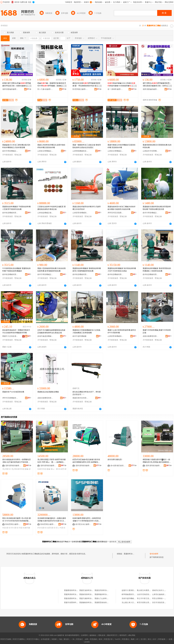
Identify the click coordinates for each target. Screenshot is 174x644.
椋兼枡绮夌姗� (44, 469)
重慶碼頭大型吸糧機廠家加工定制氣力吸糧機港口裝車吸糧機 (86, 331)
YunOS (117, 639)
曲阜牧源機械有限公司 (10, 213)
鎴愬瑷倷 (51, 528)
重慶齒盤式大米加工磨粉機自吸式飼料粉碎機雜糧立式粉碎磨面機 (16, 146)
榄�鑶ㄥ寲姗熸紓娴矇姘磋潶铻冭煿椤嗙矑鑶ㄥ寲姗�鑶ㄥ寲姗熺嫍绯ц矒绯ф (52, 85)
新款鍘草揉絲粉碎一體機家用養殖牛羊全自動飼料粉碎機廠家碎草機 (16, 331)
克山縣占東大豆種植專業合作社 (134, 603)
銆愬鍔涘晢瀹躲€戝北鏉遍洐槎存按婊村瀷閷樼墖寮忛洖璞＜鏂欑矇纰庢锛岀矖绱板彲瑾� (86, 461)
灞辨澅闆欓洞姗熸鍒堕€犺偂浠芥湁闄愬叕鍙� (13, 466)
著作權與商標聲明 (72, 635)
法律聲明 (84, 635)
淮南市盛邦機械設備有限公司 (133, 598)
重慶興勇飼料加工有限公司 (75, 594)
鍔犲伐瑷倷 (42, 528)
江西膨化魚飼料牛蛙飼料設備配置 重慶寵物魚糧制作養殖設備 (52, 208)
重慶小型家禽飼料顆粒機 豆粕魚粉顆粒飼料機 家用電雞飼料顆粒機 (52, 270)
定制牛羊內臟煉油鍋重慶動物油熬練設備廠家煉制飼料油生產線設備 (51, 331)
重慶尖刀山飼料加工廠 (103, 598)
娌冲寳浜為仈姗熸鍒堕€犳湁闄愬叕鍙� (83, 524)
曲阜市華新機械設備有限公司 (10, 151)
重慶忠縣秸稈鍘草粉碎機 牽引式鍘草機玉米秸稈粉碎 (87, 208)
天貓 (60, 639)
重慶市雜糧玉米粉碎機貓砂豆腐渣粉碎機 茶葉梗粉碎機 (122, 146)
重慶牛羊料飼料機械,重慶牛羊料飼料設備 (157, 331)
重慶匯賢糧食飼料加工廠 (104, 603)
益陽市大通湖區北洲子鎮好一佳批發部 (136, 590)
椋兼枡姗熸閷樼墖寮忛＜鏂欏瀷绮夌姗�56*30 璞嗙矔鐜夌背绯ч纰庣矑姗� (87, 520)
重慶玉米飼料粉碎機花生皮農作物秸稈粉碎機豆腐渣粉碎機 (51, 146)
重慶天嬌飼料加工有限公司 (90, 598)
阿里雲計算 (108, 639)
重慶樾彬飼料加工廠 (87, 603)
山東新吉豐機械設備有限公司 (45, 151)
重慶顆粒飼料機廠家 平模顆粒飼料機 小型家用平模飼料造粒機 (16, 208)
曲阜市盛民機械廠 (79, 336)
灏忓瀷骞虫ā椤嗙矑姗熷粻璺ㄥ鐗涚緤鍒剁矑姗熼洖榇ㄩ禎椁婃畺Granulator (157, 85)
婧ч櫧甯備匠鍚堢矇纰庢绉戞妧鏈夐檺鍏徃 (118, 466)
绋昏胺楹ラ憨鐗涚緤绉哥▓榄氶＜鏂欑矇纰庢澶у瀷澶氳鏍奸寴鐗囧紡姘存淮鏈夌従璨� (157, 461)
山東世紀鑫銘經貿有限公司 (163, 594)
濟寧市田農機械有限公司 (10, 398)
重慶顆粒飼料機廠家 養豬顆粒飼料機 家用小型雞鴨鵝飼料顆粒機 (87, 270)
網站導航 (132, 635)
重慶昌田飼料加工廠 (102, 590)
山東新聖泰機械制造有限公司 (80, 213)
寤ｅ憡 (29, 86)
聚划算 (66, 639)
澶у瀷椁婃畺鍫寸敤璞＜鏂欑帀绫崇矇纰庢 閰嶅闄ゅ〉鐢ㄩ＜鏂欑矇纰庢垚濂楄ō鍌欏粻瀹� (52, 461)
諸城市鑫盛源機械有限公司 (45, 336)
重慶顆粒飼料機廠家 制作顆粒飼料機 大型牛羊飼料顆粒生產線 (122, 270)
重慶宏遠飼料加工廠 (87, 590)
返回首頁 (113, 542)
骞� (29, 89)
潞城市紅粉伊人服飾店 (161, 590)
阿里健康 (162, 639)
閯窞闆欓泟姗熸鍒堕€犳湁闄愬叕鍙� (80, 89)
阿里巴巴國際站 (19, 639)
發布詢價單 (154, 554)
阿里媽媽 (93, 639)
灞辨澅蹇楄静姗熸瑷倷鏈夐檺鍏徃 (10, 89)
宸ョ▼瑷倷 (61, 528)
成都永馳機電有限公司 (151, 336)
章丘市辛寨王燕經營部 (146, 598)
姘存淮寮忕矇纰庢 (115, 460)
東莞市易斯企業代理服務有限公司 (150, 603)
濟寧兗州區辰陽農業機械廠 (116, 213)
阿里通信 (125, 639)
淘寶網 (54, 639)
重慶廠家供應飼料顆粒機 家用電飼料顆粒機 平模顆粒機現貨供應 (157, 208)
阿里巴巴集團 (6, 639)
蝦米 (100, 639)
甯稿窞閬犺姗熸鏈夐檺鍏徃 (13, 524)
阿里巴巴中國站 (33, 639)
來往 (149, 639)
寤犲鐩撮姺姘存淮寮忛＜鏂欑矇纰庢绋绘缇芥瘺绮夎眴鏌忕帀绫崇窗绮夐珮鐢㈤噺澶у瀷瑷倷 (17, 461)
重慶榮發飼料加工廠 (72, 590)
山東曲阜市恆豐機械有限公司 (151, 151)
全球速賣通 (45, 639)
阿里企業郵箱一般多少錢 (162, 598)
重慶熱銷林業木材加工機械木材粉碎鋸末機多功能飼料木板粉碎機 (122, 208)
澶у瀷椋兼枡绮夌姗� (20, 469)
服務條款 (93, 635)
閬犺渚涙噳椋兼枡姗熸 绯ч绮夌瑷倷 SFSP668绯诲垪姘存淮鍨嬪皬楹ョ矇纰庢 (17, 520)
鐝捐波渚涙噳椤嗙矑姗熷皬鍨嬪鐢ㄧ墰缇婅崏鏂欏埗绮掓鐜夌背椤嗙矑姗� (86, 85)
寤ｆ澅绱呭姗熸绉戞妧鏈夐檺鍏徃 (116, 89)
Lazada (87, 642)
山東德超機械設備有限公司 (45, 213)
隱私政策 (102, 635)
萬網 (133, 639)
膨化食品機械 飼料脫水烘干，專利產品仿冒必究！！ (87, 393)
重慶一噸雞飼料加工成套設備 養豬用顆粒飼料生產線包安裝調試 (87, 146)
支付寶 (143, 639)
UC (137, 639)
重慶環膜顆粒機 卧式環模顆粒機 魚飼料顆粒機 (157, 146)
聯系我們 (123, 635)
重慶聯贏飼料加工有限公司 (105, 594)
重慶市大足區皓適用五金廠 (10, 336)
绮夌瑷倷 (6, 528)
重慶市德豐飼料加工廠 (73, 603)
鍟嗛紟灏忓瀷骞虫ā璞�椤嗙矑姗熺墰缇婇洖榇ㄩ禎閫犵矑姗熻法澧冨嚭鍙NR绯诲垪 (17, 85)
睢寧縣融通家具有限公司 (131, 594)
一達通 (170, 639)
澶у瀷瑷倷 (7, 469)
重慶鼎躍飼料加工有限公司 (75, 598)
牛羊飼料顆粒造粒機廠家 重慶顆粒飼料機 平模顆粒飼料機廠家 (16, 270)
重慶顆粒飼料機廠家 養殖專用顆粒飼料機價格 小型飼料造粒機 (157, 270)
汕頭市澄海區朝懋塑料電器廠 (148, 594)
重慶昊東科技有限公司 (80, 398)
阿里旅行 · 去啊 (82, 639)
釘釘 (155, 639)
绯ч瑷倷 (15, 528)
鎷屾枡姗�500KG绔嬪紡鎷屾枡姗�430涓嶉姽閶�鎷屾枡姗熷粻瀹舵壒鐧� (122, 85)
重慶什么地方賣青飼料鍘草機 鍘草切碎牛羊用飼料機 (122, 331)
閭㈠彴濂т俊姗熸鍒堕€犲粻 (45, 89)
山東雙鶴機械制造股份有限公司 (80, 151)
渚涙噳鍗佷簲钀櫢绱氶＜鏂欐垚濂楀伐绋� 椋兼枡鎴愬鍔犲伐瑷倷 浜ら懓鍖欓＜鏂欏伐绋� (52, 520)
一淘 (72, 639)
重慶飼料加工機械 (131, 554)
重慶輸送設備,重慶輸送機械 (48, 392)
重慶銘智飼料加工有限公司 (90, 594)
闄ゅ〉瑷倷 (55, 469)
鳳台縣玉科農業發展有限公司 (148, 590)
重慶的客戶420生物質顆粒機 (13, 392)
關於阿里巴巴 (112, 635)
